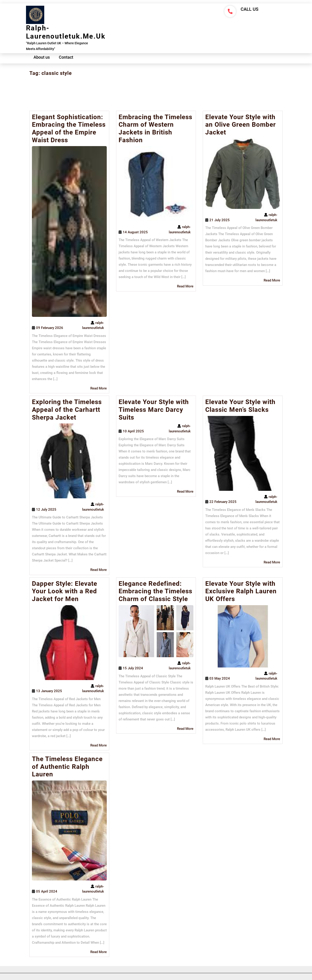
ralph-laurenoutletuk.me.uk (66, 32)
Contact (66, 57)
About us (42, 57)
